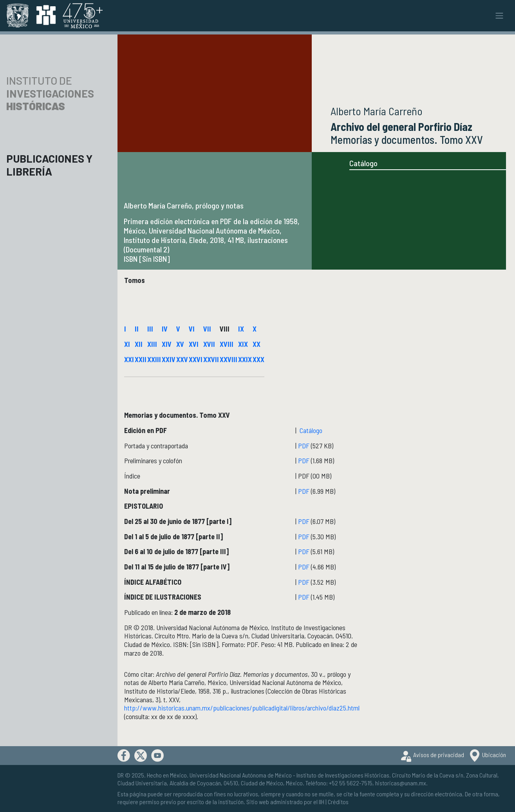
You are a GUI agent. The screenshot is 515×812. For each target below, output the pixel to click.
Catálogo (363, 163)
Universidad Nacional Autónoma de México (241, 775)
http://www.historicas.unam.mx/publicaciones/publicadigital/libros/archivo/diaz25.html (242, 708)
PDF (304, 446)
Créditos (338, 802)
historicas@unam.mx (401, 783)
